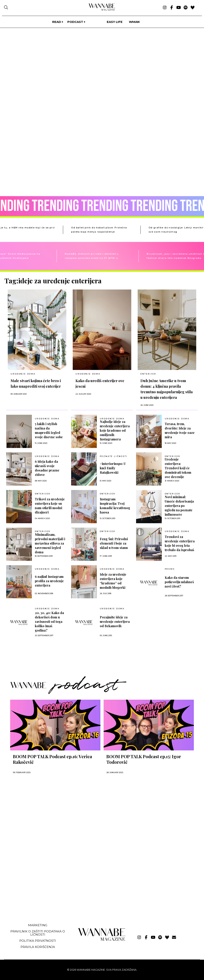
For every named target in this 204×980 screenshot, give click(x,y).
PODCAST (75, 22)
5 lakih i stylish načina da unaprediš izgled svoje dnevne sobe (49, 430)
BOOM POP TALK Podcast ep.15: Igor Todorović (144, 759)
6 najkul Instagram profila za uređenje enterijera (49, 581)
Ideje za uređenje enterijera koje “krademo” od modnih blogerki (113, 581)
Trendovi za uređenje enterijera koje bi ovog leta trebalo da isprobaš (180, 543)
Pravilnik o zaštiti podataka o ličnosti (38, 933)
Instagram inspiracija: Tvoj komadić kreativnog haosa (115, 506)
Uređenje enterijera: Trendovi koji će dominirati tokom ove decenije (178, 468)
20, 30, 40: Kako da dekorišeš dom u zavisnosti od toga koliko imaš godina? (49, 622)
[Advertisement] (34, 890)
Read (57, 22)
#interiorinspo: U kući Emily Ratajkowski (113, 468)
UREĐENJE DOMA (23, 374)
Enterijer (148, 374)
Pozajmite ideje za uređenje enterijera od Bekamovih (115, 622)
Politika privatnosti (38, 941)
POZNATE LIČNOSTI (114, 456)
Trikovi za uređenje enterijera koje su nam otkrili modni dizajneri (50, 506)
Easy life (115, 22)
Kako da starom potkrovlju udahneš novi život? (179, 582)
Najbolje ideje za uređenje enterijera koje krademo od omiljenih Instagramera (115, 430)
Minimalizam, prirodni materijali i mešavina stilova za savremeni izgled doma (50, 543)
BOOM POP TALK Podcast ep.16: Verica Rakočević (52, 759)
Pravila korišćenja (38, 947)
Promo (170, 569)
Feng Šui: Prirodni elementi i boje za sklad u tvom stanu (114, 543)
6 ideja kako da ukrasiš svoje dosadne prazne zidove (47, 468)
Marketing (38, 925)
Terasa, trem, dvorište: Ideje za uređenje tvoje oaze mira (180, 430)
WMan (134, 22)
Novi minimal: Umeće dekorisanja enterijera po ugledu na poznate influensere (179, 506)
